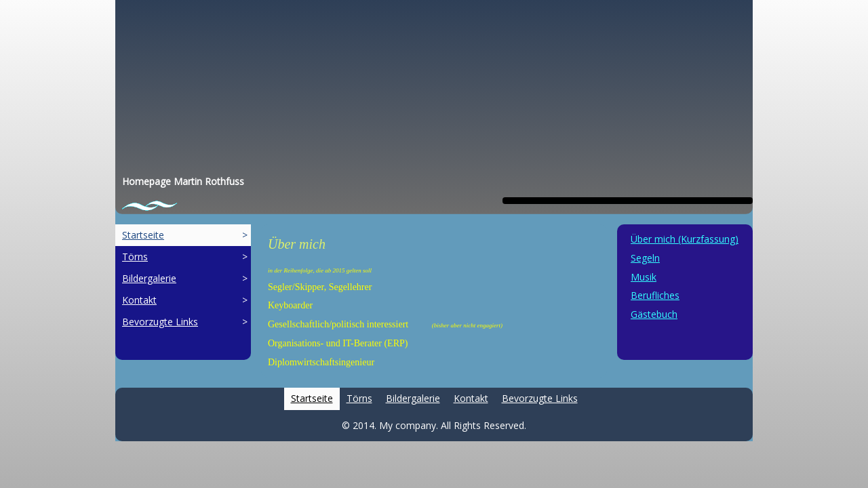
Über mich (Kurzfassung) (685, 239)
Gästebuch (654, 314)
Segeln (645, 258)
